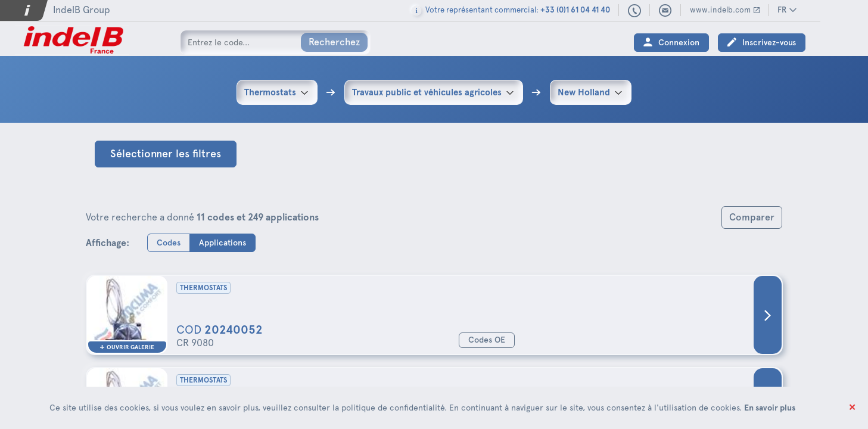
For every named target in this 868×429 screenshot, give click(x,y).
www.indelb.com (768, 10)
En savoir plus (770, 408)
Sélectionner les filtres (166, 154)
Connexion (727, 43)
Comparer (752, 217)
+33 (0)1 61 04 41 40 (682, 11)
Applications (223, 242)
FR (830, 10)
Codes (169, 242)
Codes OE (487, 340)
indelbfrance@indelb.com (713, 11)
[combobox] (277, 92)
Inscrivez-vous (817, 43)
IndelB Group (82, 10)
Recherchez (334, 42)
